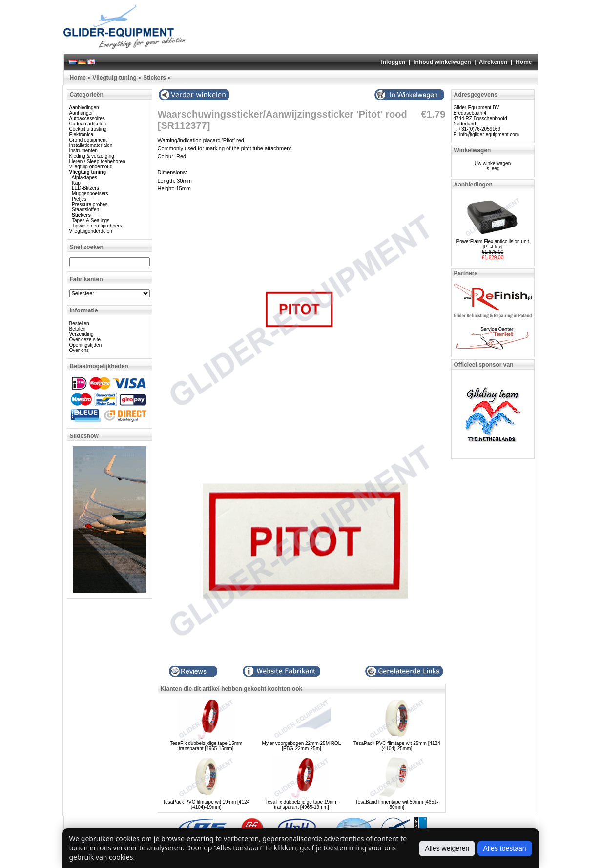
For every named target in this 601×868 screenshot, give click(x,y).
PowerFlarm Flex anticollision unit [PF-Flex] (493, 244)
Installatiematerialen (91, 145)
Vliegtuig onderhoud (91, 167)
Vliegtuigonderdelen (91, 231)
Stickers (155, 78)
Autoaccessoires (87, 118)
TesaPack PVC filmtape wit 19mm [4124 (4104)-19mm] (206, 805)
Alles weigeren (447, 848)
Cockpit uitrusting (88, 129)
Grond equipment (88, 140)
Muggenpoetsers (90, 194)
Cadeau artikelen (88, 124)
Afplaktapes (84, 177)
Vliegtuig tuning (114, 78)
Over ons (79, 350)
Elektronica (81, 134)
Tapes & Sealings (91, 220)
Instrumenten (83, 151)
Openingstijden (86, 345)
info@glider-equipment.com (489, 134)
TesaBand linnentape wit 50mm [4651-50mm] (397, 805)
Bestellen (79, 323)
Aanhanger (81, 113)
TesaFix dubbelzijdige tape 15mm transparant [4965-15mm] (206, 746)
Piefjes (79, 199)
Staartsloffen (85, 210)
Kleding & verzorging (92, 156)
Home (524, 62)
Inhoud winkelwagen (442, 62)
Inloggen (393, 62)
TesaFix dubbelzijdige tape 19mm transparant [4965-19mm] (301, 805)
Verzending (82, 334)
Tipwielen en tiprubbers (97, 226)
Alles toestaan (505, 848)
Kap (76, 183)
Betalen (78, 329)
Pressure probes (90, 204)
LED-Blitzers (85, 188)
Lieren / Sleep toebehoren (97, 161)
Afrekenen (493, 62)
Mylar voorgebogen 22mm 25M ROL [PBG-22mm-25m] (302, 746)
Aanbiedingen (84, 108)
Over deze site (85, 340)
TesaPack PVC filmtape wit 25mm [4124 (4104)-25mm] (397, 746)
